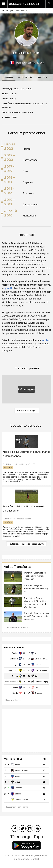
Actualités (25, 78)
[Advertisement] (26, 731)
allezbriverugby (7, 11)
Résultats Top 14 (13, 700)
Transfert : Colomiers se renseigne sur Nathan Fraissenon (35, 576)
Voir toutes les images (27, 411)
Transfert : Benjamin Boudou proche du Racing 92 (36, 588)
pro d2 (9, 288)
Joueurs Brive (20, 11)
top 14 (45, 340)
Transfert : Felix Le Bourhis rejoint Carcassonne (23, 509)
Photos (42, 78)
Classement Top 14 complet (18, 807)
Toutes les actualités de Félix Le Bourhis (26, 544)
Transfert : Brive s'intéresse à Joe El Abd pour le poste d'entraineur (36, 616)
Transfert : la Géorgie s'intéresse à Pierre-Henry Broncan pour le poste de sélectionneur (36, 603)
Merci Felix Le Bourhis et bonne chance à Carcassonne (26, 454)
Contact (35, 859)
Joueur (9, 78)
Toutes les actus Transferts (18, 628)
